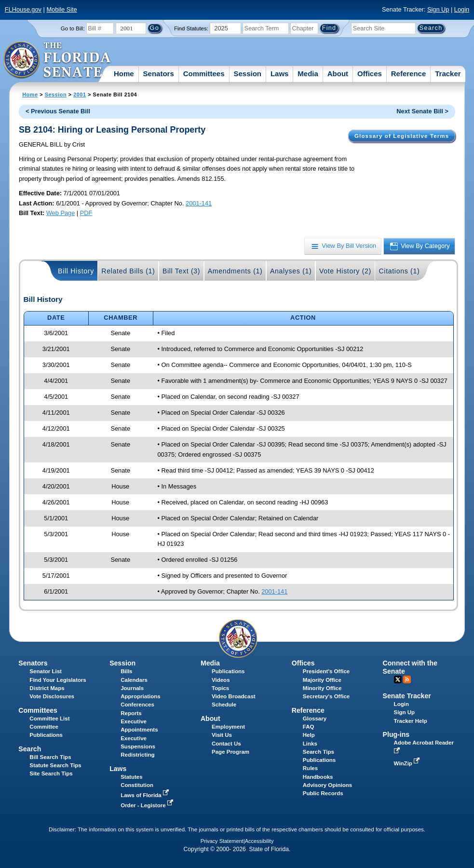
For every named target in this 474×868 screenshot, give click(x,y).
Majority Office (322, 680)
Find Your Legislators (58, 680)
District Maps (47, 688)
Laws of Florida (146, 795)
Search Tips (318, 752)
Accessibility (259, 841)
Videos (221, 680)
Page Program (230, 752)
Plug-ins (396, 734)
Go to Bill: (73, 28)
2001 (80, 95)
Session (247, 74)
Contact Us (226, 744)
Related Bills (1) (128, 271)
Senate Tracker (407, 696)
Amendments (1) (235, 271)
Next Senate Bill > (422, 111)
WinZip (408, 763)
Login (462, 9)
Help (309, 735)
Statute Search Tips (55, 765)
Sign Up (438, 9)
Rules (310, 768)
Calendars (134, 680)
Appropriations (141, 696)
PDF (86, 213)
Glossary (315, 719)
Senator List (46, 671)
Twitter (398, 679)
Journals (132, 688)
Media (308, 74)
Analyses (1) (291, 271)
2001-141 (199, 203)
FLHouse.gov (23, 9)
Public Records (323, 793)
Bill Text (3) (181, 271)
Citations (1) (399, 271)
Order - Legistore (148, 805)
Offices (370, 74)
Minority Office (322, 688)
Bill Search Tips (50, 757)
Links (310, 744)
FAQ (309, 727)
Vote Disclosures (52, 696)
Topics (220, 688)
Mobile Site (61, 9)
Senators (159, 74)
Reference (409, 74)
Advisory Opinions (327, 785)
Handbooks (318, 777)
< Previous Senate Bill (58, 111)
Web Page (61, 213)
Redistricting (137, 755)
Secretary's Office (326, 696)
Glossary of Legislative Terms (402, 136)
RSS (407, 679)
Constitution (137, 785)
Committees (204, 74)
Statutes (131, 777)
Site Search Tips (51, 773)
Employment (228, 727)
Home (124, 74)
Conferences (137, 705)
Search (30, 749)
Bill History (76, 271)
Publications (228, 671)
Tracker (448, 74)
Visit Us (222, 735)
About (338, 74)
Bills (126, 671)
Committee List (49, 719)
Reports (131, 713)
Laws (280, 74)
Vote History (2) (345, 271)
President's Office (326, 671)
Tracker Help (411, 721)
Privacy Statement (222, 841)
